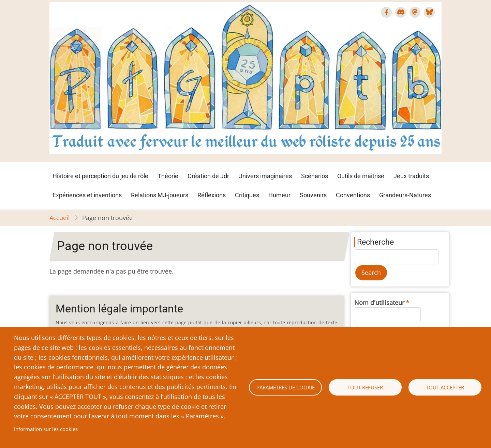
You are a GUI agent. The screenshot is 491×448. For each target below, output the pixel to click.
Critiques (247, 195)
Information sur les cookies (46, 429)
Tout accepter (445, 387)
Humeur (279, 195)
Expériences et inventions (87, 195)
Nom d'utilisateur (379, 303)
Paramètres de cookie (286, 387)
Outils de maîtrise (361, 176)
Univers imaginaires (265, 176)
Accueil (60, 218)
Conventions (353, 195)
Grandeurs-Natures (405, 195)
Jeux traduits (411, 176)
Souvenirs (313, 195)
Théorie (168, 176)
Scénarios (315, 176)
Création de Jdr (208, 176)
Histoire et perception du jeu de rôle (100, 176)
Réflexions (212, 195)
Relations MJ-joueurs (160, 195)
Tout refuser (365, 387)
